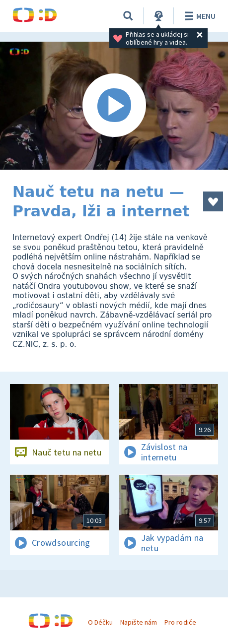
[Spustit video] (114, 106)
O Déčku (100, 622)
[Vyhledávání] (128, 16)
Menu (198, 16)
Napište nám (139, 622)
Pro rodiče (180, 622)
